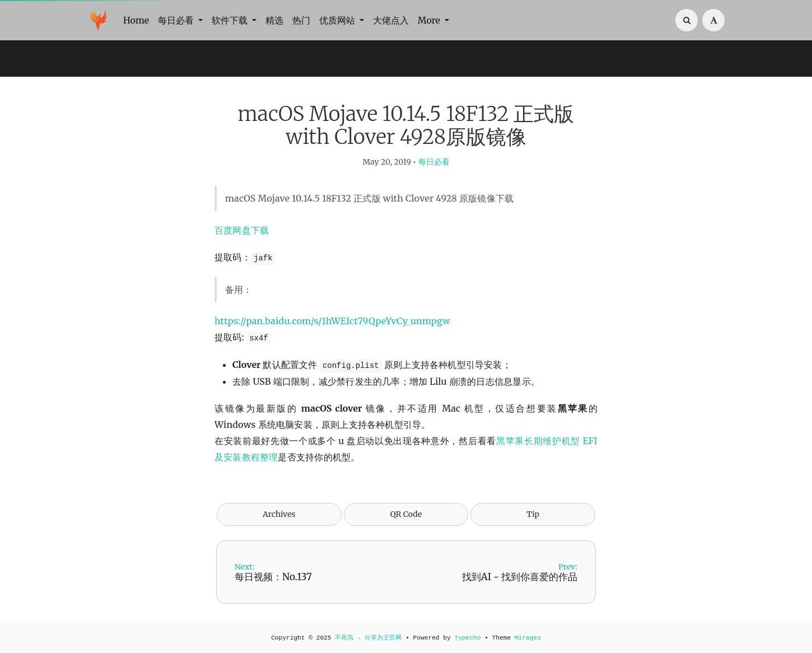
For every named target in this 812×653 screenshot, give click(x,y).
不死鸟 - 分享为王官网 (368, 638)
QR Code (406, 514)
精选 (274, 20)
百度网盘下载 (242, 230)
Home (136, 20)
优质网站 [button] (338, 20)
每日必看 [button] (177, 20)
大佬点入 (391, 20)
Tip (533, 514)
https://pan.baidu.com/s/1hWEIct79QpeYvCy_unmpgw (332, 321)
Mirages (528, 638)
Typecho (467, 638)
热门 (301, 20)
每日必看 (434, 162)
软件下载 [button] (231, 20)
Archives (279, 514)
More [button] (430, 20)
